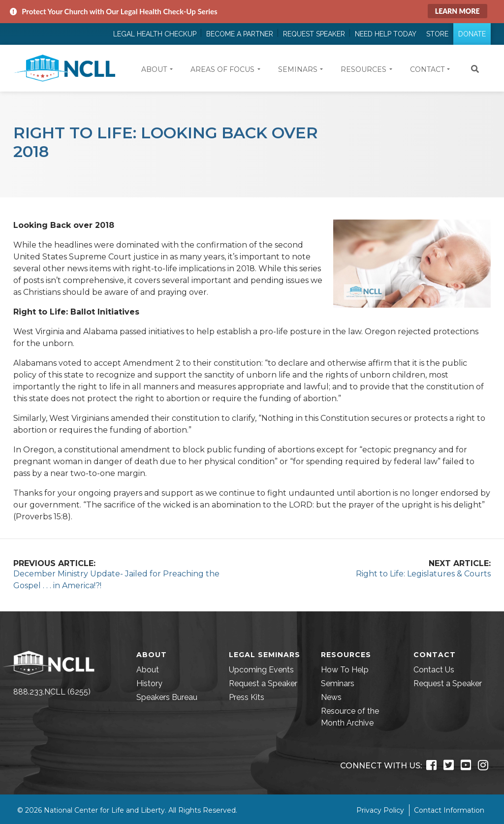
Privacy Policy (380, 810)
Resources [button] (363, 69)
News (331, 697)
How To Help (345, 670)
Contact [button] (427, 69)
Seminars (338, 683)
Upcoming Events (261, 670)
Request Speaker (314, 34)
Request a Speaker (263, 683)
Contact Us (434, 670)
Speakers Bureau (167, 697)
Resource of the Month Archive (350, 717)
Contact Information (449, 810)
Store (437, 34)
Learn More (457, 11)
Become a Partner (240, 34)
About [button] (154, 69)
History (149, 683)
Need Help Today (386, 34)
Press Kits (247, 697)
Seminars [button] (298, 69)
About (148, 670)
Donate (472, 34)
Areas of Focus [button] (222, 69)
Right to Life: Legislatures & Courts (423, 574)
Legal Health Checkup (155, 34)
